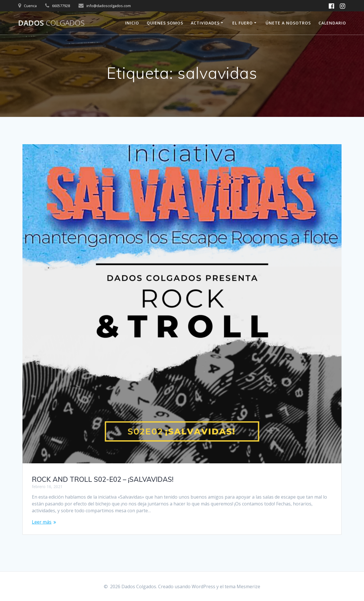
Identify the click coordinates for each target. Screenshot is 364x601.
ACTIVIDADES (205, 23)
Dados (51, 23)
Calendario (332, 23)
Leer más (42, 522)
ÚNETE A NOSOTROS (288, 23)
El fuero (243, 23)
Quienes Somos (165, 23)
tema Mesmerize (242, 586)
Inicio (132, 23)
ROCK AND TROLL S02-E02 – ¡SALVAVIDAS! (103, 479)
